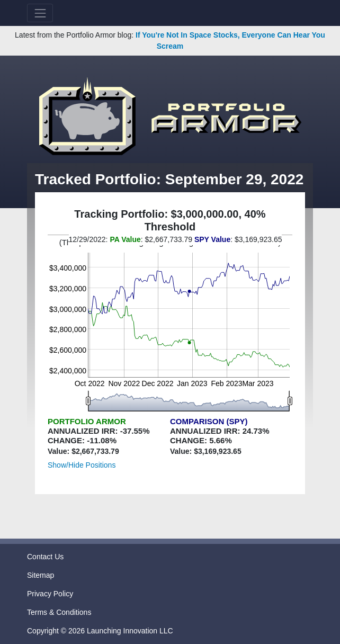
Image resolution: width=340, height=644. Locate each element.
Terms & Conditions (59, 612)
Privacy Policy (50, 594)
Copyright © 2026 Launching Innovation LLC (100, 631)
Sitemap (41, 575)
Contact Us (45, 557)
